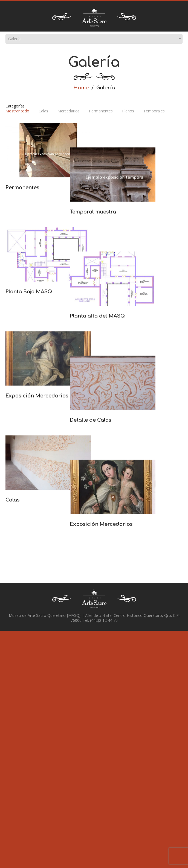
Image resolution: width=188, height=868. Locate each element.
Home (81, 88)
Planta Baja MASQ (29, 317)
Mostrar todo (17, 111)
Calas (43, 111)
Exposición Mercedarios (37, 447)
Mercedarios (69, 111)
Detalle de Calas (63, 496)
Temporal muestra (66, 236)
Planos (128, 111)
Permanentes (101, 111)
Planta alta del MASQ (70, 366)
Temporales (154, 111)
